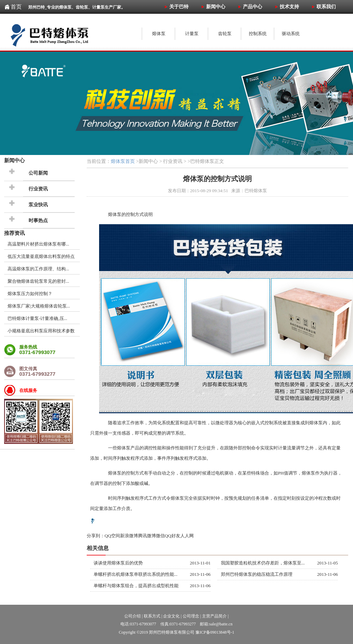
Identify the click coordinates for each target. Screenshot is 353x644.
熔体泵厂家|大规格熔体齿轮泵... (39, 306)
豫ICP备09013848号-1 (215, 632)
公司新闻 (38, 173)
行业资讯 (38, 189)
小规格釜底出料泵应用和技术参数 (41, 331)
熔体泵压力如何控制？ (30, 294)
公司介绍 (132, 616)
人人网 (187, 536)
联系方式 (152, 616)
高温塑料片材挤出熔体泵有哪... (38, 244)
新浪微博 (129, 536)
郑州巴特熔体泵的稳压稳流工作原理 (257, 574)
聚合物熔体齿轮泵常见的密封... (38, 281)
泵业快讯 (38, 205)
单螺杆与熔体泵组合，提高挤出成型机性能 (136, 586)
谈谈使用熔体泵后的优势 (118, 563)
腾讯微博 (147, 536)
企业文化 (171, 616)
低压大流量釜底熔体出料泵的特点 (41, 256)
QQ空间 (112, 536)
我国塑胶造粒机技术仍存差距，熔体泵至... (263, 563)
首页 (16, 7)
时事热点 (38, 221)
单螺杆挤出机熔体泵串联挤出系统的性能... (136, 574)
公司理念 (191, 616)
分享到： (96, 536)
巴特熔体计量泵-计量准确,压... (37, 318)
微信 (160, 536)
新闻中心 (14, 160)
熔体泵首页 (123, 161)
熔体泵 (115, 214)
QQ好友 (173, 536)
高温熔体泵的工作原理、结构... (38, 269)
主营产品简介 (214, 616)
